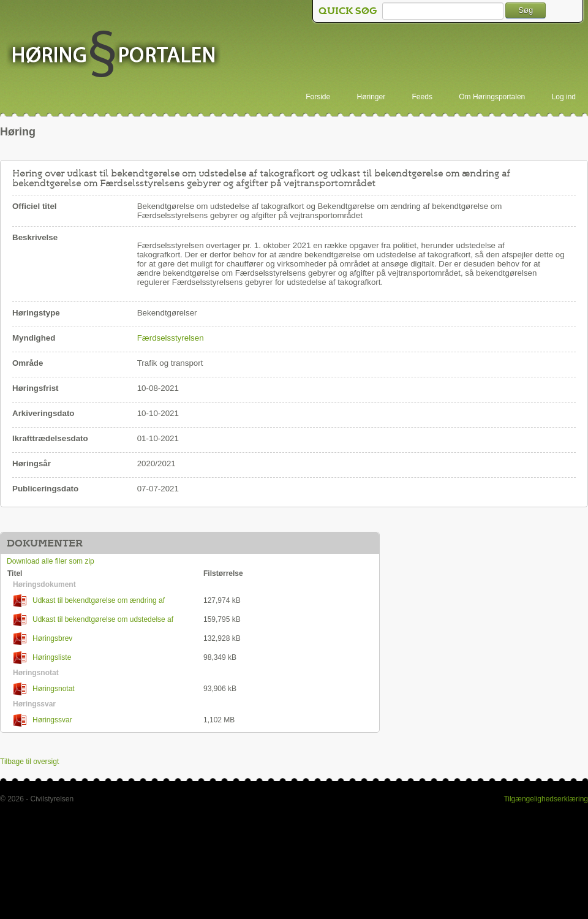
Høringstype (36, 313)
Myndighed (34, 338)
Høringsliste (42, 658)
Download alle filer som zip (51, 561)
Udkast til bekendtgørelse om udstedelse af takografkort (90, 620)
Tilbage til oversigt (29, 762)
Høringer (371, 97)
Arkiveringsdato (43, 413)
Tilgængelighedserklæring (546, 799)
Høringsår (32, 463)
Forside (318, 97)
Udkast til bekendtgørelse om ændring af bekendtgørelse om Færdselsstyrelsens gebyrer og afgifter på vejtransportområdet (103, 601)
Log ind (564, 97)
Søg (526, 10)
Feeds (422, 97)
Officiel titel (35, 206)
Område (28, 363)
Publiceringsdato (45, 489)
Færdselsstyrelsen (171, 338)
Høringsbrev (43, 639)
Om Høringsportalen (492, 97)
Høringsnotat (44, 689)
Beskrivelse (35, 237)
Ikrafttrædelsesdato (50, 438)
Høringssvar (43, 720)
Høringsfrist (36, 388)
